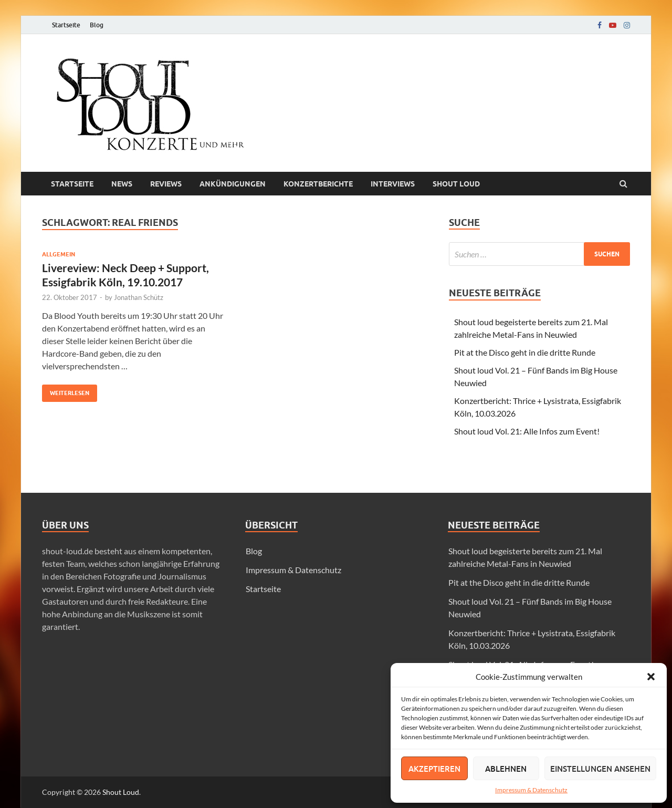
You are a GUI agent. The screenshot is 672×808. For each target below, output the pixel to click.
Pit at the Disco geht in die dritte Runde (525, 352)
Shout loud (456, 184)
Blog (97, 25)
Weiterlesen (66, 391)
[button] (651, 677)
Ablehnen (506, 769)
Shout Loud (121, 792)
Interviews (393, 184)
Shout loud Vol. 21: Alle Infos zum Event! (527, 431)
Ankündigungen (233, 184)
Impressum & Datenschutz (531, 790)
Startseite (66, 25)
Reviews (166, 184)
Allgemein (59, 254)
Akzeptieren (434, 769)
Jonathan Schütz (139, 297)
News (122, 184)
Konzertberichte (318, 184)
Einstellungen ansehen (600, 769)
